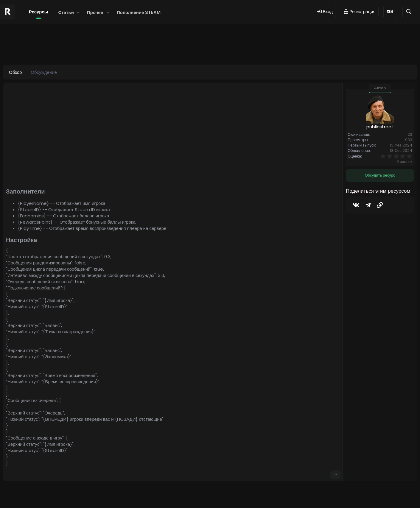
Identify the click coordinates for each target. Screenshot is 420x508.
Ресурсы (39, 12)
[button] (78, 12)
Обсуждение (44, 72)
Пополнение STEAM (139, 12)
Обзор (15, 72)
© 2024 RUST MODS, (207, 494)
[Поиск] (409, 12)
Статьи (66, 12)
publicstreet (41, 50)
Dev (230, 494)
